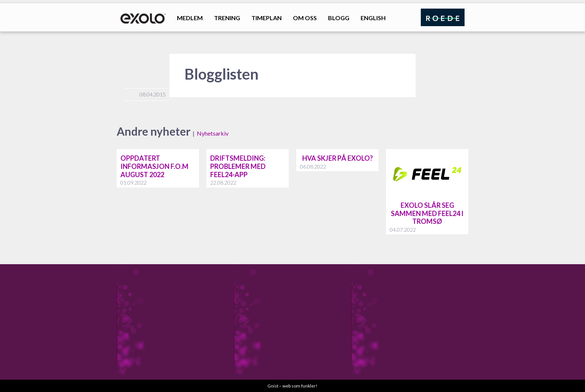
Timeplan (267, 18)
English (373, 18)
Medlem (190, 18)
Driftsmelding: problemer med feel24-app (238, 166)
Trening (227, 18)
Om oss (305, 18)
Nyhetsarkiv (213, 133)
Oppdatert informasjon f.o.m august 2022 (154, 166)
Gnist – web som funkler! (292, 386)
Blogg (339, 18)
